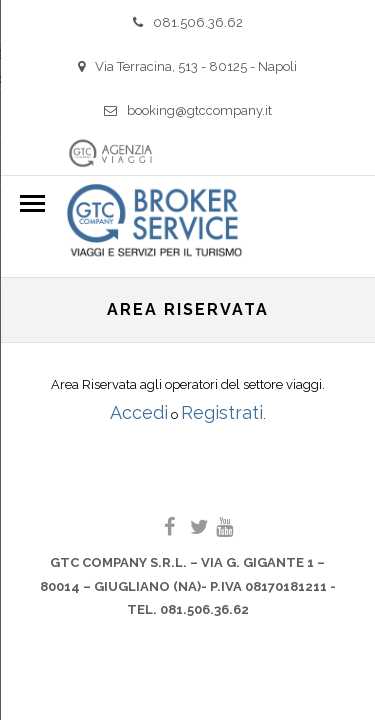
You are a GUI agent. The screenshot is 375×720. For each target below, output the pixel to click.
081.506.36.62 (188, 22)
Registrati (222, 412)
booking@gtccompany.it (188, 110)
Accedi (139, 412)
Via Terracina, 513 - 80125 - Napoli (187, 66)
